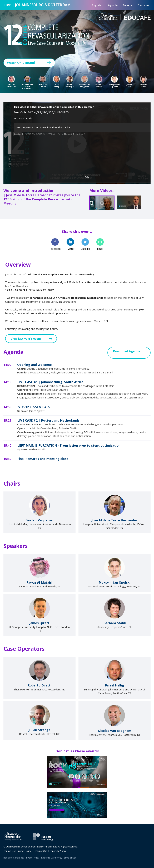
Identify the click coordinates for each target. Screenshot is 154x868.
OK (87, 177)
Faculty (128, 5)
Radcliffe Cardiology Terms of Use (59, 858)
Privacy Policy (24, 851)
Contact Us (9, 851)
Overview (143, 5)
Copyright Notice (58, 851)
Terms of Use (40, 851)
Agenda (113, 5)
